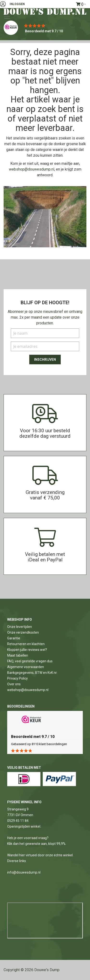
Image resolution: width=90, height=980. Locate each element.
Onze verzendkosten (23, 632)
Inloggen (17, 4)
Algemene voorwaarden (26, 667)
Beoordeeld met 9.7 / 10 (44, 31)
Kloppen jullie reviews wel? (27, 650)
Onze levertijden (20, 627)
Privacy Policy (18, 678)
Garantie (14, 638)
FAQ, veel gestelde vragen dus (30, 661)
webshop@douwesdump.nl (32, 169)
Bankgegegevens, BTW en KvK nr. (32, 673)
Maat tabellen (18, 655)
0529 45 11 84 (18, 821)
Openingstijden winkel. (24, 826)
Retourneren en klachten (26, 644)
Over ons (14, 684)
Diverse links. (17, 861)
